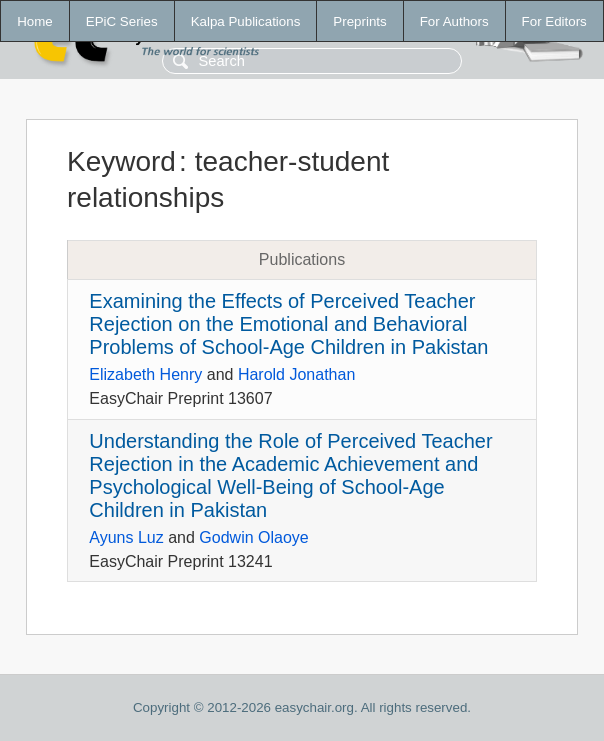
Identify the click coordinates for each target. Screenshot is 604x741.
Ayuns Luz (126, 537)
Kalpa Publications (246, 21)
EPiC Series (122, 21)
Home (35, 21)
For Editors (554, 21)
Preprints (359, 21)
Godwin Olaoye (253, 537)
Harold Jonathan (296, 374)
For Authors (454, 21)
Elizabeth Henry (145, 374)
